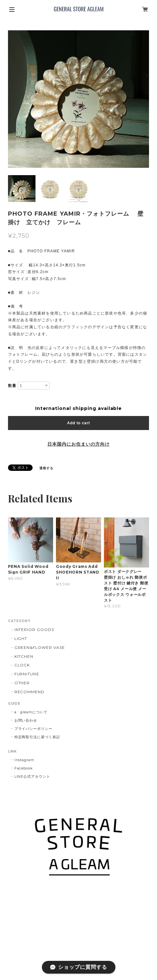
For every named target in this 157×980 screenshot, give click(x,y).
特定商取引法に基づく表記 (37, 737)
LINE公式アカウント (32, 776)
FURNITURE (27, 674)
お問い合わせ (26, 720)
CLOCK (22, 665)
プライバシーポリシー (34, 729)
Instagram (24, 760)
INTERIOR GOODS (34, 630)
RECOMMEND (30, 692)
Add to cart (78, 423)
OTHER (22, 683)
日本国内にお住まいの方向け (78, 444)
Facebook (24, 768)
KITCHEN (24, 656)
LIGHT (21, 638)
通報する (46, 468)
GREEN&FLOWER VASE (40, 647)
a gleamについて (31, 712)
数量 (12, 386)
